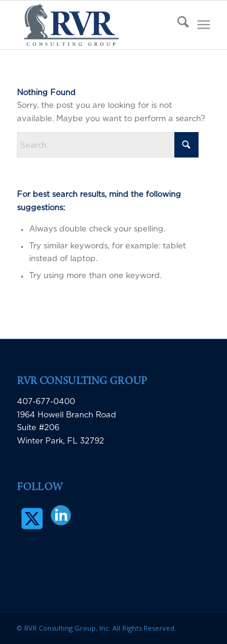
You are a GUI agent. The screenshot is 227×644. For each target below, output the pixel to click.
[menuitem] (177, 25)
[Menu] (204, 25)
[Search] (177, 25)
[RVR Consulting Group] (94, 25)
